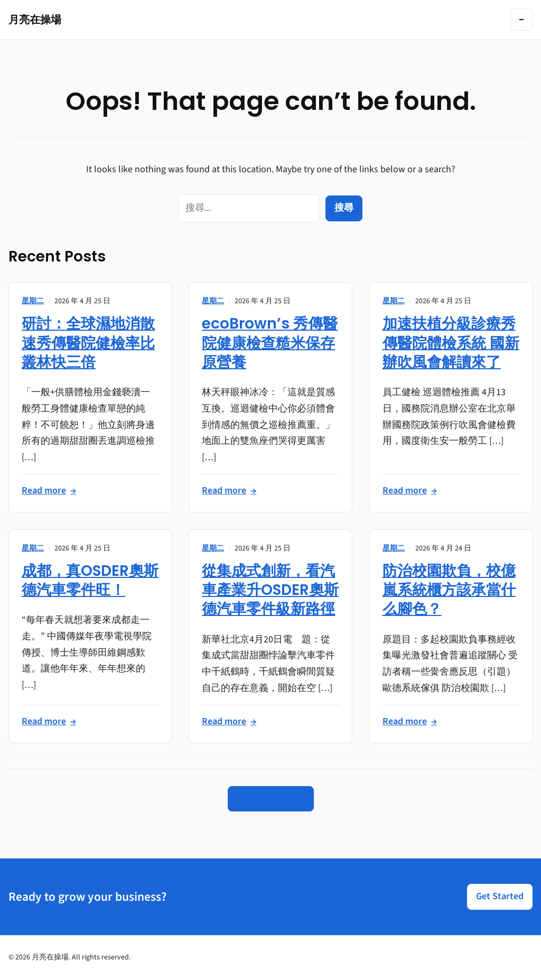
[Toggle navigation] (521, 20)
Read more (49, 491)
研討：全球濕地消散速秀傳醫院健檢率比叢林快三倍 (88, 343)
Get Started (500, 896)
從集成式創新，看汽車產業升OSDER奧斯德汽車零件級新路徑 (270, 590)
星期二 (33, 301)
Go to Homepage (271, 799)
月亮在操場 (35, 20)
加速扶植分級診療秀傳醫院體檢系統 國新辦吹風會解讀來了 (451, 343)
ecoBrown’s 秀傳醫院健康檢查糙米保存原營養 (270, 343)
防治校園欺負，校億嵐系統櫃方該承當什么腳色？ (449, 590)
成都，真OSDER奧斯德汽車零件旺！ (90, 580)
